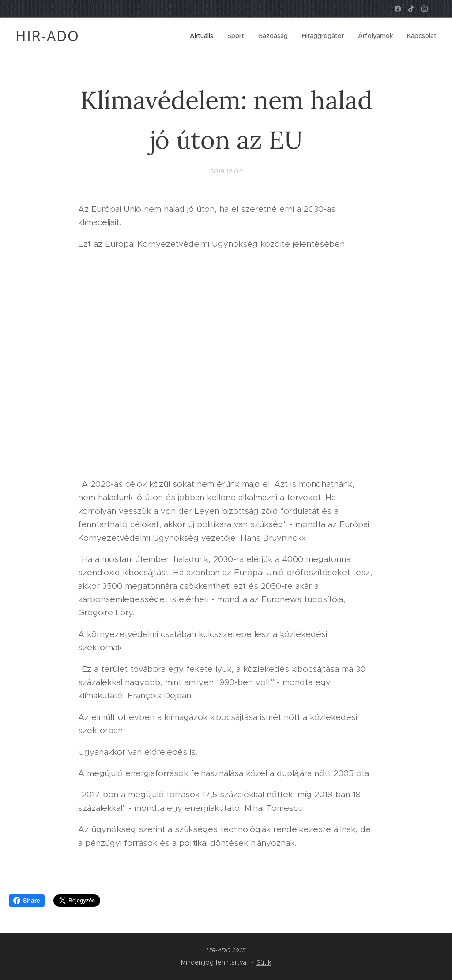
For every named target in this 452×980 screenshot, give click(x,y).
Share (27, 901)
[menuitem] (204, 36)
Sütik (264, 962)
